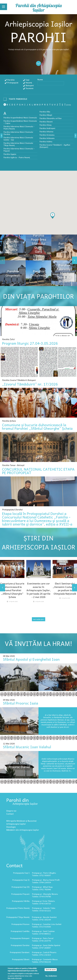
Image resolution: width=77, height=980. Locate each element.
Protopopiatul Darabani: (20, 952)
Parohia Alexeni (46, 122)
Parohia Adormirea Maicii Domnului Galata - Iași (18, 139)
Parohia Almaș (45, 125)
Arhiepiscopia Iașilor (16, 824)
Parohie (11, 80)
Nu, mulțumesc (51, 976)
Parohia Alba (45, 112)
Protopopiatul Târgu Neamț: (18, 917)
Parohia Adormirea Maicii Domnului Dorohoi (18, 133)
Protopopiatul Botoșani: (20, 938)
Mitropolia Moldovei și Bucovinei (21, 821)
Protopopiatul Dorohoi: (20, 945)
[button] (53, 216)
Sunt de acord (51, 970)
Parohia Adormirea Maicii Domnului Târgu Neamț (18, 144)
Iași (28, 80)
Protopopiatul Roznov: (21, 924)
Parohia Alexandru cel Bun (51, 118)
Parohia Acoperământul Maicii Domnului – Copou (20, 122)
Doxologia (11, 827)
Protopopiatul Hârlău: (21, 901)
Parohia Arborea (46, 132)
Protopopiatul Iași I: (22, 873)
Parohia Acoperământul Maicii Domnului (20, 118)
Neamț (29, 83)
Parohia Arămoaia (47, 138)
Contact (10, 814)
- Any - (16, 100)
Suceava (30, 88)
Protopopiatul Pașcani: (21, 894)
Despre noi (11, 811)
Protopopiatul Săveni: (21, 959)
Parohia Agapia (10, 154)
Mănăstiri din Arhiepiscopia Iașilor (23, 830)
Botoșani (30, 85)
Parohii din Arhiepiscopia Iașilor (39, 8)
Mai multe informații (15, 978)
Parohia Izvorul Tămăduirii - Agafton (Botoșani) (55, 146)
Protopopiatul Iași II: (21, 880)
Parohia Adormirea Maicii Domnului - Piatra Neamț (19, 127)
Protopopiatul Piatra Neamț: (18, 908)
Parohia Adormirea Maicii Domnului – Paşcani (19, 150)
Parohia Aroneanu (47, 135)
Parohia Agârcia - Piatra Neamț (17, 157)
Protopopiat (13, 83)
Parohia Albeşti (46, 115)
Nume (40, 79)
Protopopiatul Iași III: (21, 887)
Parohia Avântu (46, 141)
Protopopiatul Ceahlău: (20, 931)
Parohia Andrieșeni (47, 128)
